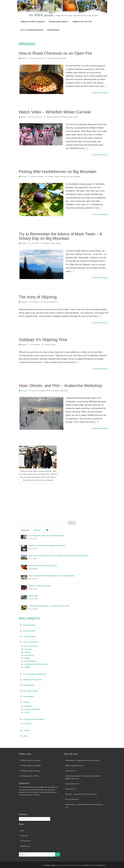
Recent (37, 530)
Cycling (27, 652)
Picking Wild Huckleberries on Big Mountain (58, 172)
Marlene (24, 58)
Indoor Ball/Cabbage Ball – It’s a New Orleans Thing (49, 606)
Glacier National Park (72, 784)
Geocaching (29, 655)
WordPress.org (25, 846)
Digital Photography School (74, 766)
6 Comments (35, 345)
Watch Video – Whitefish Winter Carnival (55, 112)
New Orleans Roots (66, 117)
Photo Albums (29, 697)
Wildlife (27, 667)
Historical (28, 724)
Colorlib (87, 865)
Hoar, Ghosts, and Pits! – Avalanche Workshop (60, 386)
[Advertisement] (38, 502)
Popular (25, 530)
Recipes (63, 58)
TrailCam (27, 730)
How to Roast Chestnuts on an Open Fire (55, 53)
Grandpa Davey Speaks (59, 22)
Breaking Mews (53, 30)
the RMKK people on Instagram (31, 766)
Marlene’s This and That (82, 22)
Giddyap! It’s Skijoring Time (43, 340)
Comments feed (25, 841)
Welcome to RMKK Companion (33, 22)
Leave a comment (37, 58)
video (76, 117)
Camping (28, 649)
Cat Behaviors (70, 760)
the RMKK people (49, 865)
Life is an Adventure (73, 177)
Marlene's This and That (33, 680)
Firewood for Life (71, 771)
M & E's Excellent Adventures (57, 391)
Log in (22, 831)
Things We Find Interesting (34, 719)
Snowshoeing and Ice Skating (36, 664)
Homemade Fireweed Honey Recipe (43, 566)
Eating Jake (33, 596)
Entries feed (24, 836)
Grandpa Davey (29, 636)
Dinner (27, 712)
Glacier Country (54, 58)
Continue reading (100, 93)
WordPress (101, 865)
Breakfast (28, 706)
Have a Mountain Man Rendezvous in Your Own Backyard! (52, 576)
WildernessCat (70, 804)
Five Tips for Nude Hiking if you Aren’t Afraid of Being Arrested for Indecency (58, 556)
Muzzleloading (30, 661)
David (23, 117)
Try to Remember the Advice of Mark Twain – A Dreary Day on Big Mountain (60, 236)
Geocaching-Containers (73, 776)
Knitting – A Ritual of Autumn (40, 586)
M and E (24, 391)
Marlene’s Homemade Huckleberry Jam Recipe (47, 546)
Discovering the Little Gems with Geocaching (46, 536)
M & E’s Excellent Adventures (32, 30)
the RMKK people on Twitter (29, 776)
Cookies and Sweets (33, 709)
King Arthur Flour (71, 789)
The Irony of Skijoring (38, 297)
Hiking (63, 177)
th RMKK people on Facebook (30, 760)
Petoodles (69, 794)
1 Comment (35, 243)
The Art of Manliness (72, 799)
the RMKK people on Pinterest (30, 771)
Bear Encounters (31, 646)
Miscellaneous (29, 685)
